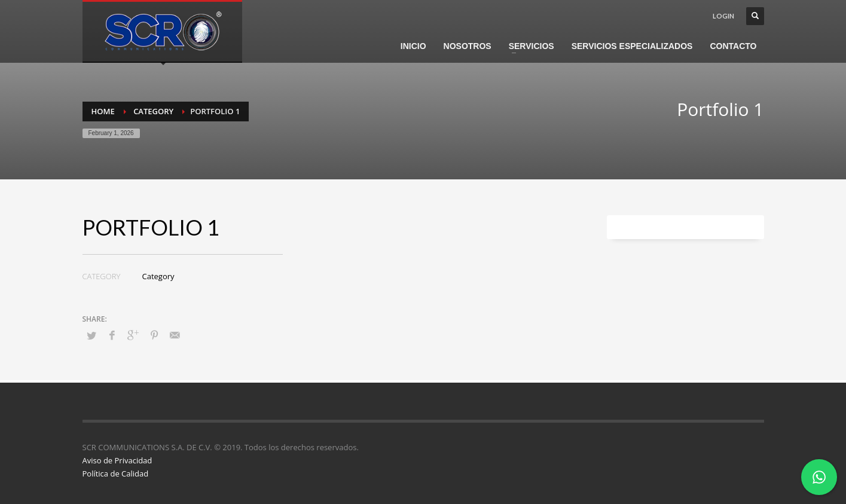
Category (158, 276)
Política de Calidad (116, 474)
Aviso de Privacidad (117, 460)
